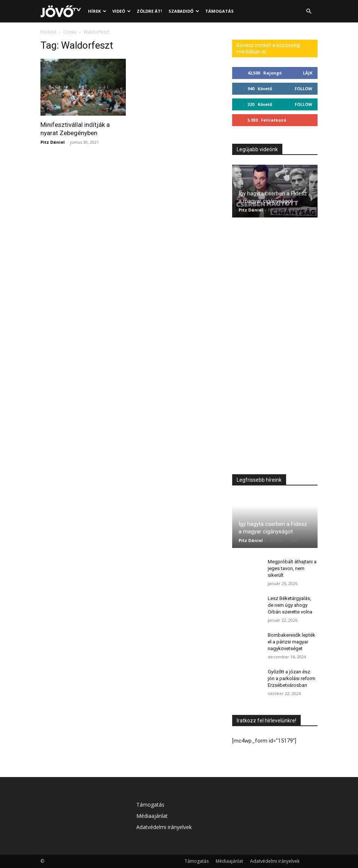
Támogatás (219, 11)
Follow (304, 89)
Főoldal (48, 32)
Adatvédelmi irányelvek (164, 827)
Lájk (308, 73)
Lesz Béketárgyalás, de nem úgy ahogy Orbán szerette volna (290, 605)
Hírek (97, 11)
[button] (309, 11)
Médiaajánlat (152, 816)
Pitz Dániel (53, 142)
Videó (122, 11)
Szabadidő (184, 11)
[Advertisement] (275, 348)
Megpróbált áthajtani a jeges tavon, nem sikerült (292, 568)
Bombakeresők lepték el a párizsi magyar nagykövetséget (292, 642)
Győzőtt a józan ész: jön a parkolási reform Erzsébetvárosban (292, 678)
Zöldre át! (149, 11)
